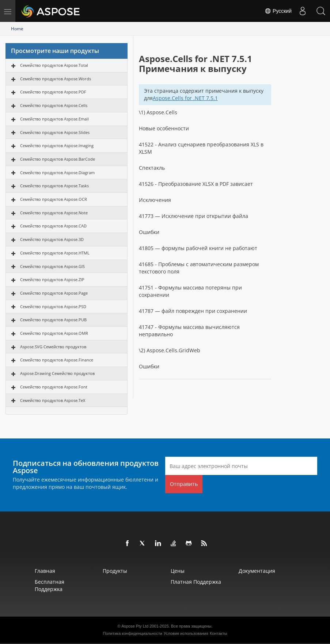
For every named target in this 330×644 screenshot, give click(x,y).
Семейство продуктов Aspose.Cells (54, 105)
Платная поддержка (196, 582)
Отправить (184, 484)
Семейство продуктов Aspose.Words (56, 79)
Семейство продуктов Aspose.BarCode (58, 159)
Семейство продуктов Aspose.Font (54, 387)
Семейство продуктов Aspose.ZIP (52, 279)
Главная (45, 571)
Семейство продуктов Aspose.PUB (53, 320)
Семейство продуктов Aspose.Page (54, 293)
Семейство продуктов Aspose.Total (54, 65)
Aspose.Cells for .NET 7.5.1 (185, 98)
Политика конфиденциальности (133, 633)
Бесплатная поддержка (50, 585)
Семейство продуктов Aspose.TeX (53, 400)
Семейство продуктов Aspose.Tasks (54, 186)
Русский (278, 11)
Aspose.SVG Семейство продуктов (53, 347)
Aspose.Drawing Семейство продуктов (57, 373)
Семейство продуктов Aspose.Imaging (57, 145)
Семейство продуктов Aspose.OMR (54, 333)
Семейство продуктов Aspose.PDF (53, 92)
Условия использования (186, 633)
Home (17, 29)
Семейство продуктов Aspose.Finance (57, 360)
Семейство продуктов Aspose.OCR (54, 199)
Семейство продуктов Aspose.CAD (53, 226)
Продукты (115, 571)
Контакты (219, 633)
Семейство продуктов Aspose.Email (54, 119)
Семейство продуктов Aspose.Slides (55, 132)
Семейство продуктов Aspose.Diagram (57, 172)
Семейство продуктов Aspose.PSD (53, 306)
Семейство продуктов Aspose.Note (54, 213)
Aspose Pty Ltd (135, 626)
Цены (178, 571)
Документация (257, 571)
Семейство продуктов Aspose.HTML (55, 253)
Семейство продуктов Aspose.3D (52, 239)
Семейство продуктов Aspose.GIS (52, 266)
